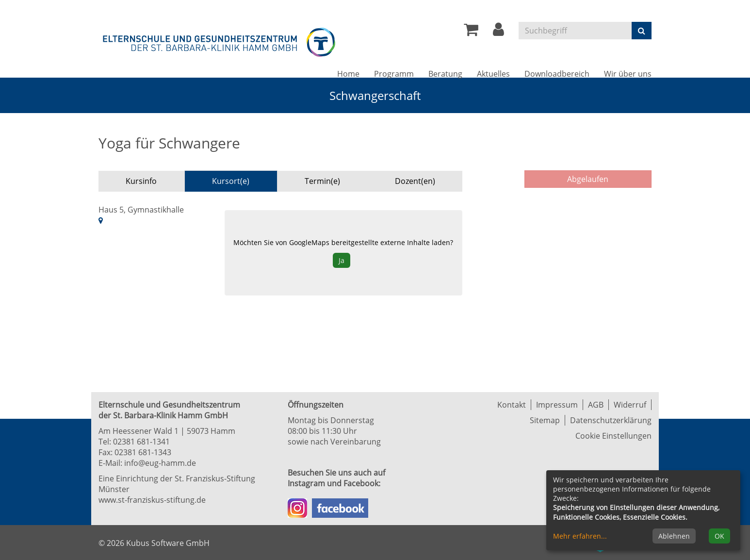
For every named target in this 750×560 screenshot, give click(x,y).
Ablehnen (674, 536)
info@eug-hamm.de (160, 463)
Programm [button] (394, 74)
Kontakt (512, 405)
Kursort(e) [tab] (231, 181)
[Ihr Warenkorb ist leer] (471, 32)
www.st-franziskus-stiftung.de (152, 500)
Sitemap (545, 420)
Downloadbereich (557, 74)
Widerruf (630, 405)
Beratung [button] (445, 74)
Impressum (557, 405)
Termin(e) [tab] (322, 181)
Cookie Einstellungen (613, 436)
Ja (342, 260)
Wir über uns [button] (628, 74)
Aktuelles (493, 74)
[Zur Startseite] (220, 41)
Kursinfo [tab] (141, 181)
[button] (498, 32)
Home (348, 74)
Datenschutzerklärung (611, 420)
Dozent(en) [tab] (415, 181)
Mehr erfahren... (580, 536)
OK (719, 536)
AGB (596, 405)
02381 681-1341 (141, 442)
